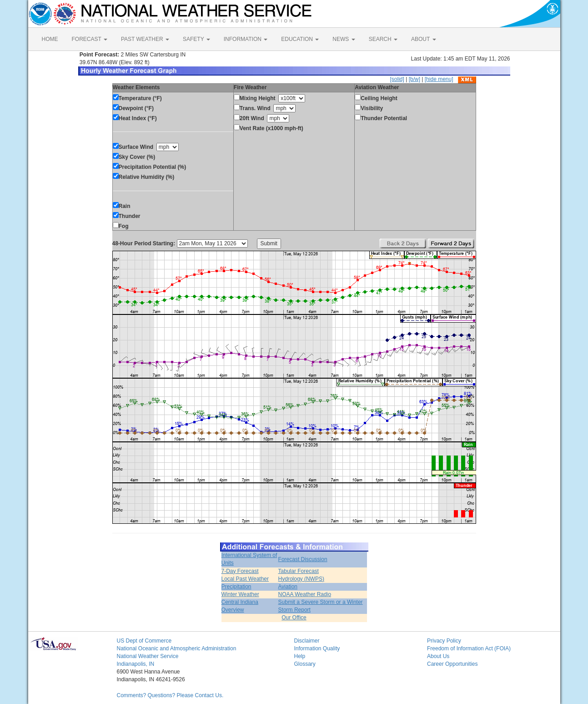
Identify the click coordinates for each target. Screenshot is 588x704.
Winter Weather (240, 594)
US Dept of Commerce (144, 641)
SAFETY (196, 39)
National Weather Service (148, 656)
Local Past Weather (245, 579)
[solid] (397, 79)
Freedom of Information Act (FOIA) (469, 648)
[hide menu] (439, 79)
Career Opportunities (452, 664)
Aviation (288, 587)
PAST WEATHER (145, 39)
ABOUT (423, 39)
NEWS (344, 39)
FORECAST (90, 39)
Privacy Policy (444, 641)
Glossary (305, 664)
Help (300, 656)
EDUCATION (300, 39)
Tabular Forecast (299, 571)
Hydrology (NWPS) (301, 579)
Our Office (294, 618)
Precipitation (236, 587)
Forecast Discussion (303, 559)
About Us (438, 656)
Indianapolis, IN (136, 664)
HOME (50, 39)
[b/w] (415, 79)
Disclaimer (307, 641)
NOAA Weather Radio (305, 594)
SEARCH (383, 39)
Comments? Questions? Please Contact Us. (170, 695)
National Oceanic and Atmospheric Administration (177, 648)
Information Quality (317, 648)
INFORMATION (246, 39)
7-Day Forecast (240, 571)
